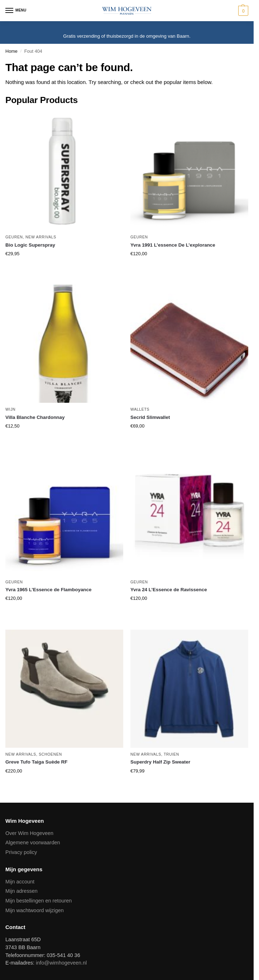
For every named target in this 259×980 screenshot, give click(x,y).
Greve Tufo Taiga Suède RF (36, 762)
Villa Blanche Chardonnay (35, 417)
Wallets (140, 409)
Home (11, 51)
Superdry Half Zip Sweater (160, 762)
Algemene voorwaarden (33, 843)
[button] (242, 11)
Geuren (14, 237)
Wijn (10, 409)
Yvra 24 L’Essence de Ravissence (169, 590)
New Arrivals (41, 237)
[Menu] (16, 11)
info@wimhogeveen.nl (61, 963)
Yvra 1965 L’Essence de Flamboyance (49, 590)
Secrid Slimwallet (150, 417)
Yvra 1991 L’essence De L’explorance (173, 245)
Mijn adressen (21, 891)
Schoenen (50, 754)
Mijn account (20, 882)
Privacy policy (21, 852)
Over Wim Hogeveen (29, 833)
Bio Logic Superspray (30, 245)
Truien (171, 754)
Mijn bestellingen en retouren (39, 901)
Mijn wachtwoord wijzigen (35, 910)
